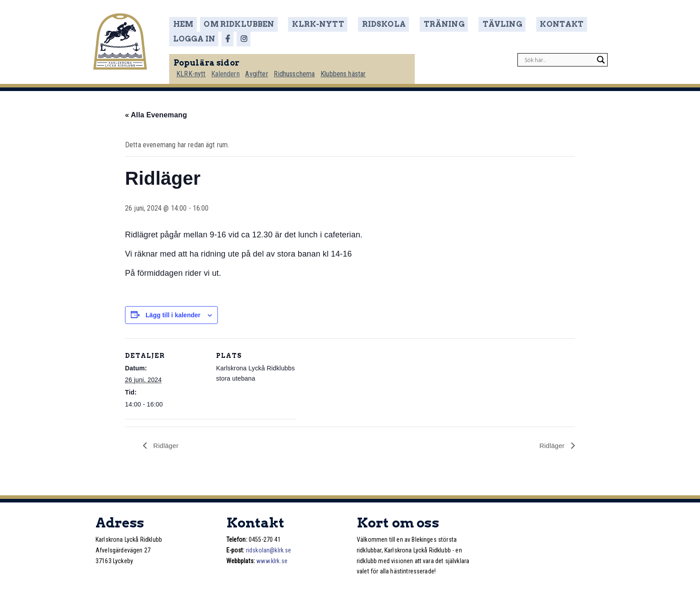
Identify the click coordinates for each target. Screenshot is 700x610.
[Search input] (558, 56)
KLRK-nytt (311, 24)
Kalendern (232, 70)
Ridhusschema (302, 70)
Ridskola (367, 24)
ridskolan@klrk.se (269, 550)
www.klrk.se (272, 560)
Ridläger (166, 445)
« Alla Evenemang (156, 114)
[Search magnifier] (601, 56)
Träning (419, 24)
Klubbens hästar (352, 70)
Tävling (468, 24)
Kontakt (519, 24)
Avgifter (264, 70)
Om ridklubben (244, 24)
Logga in (570, 24)
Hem (190, 24)
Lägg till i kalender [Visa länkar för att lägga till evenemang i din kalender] (173, 314)
